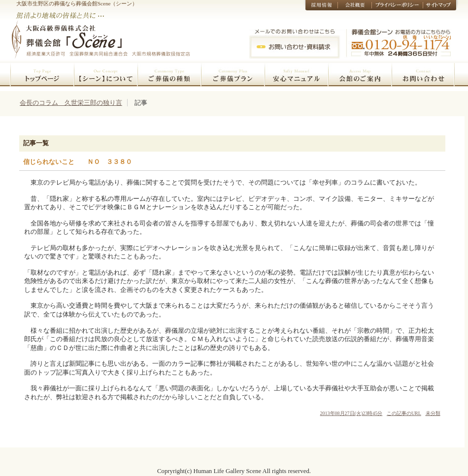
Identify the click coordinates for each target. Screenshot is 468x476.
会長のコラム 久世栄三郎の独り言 (71, 103)
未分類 (433, 413)
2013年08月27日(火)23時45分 (351, 413)
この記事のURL (404, 413)
